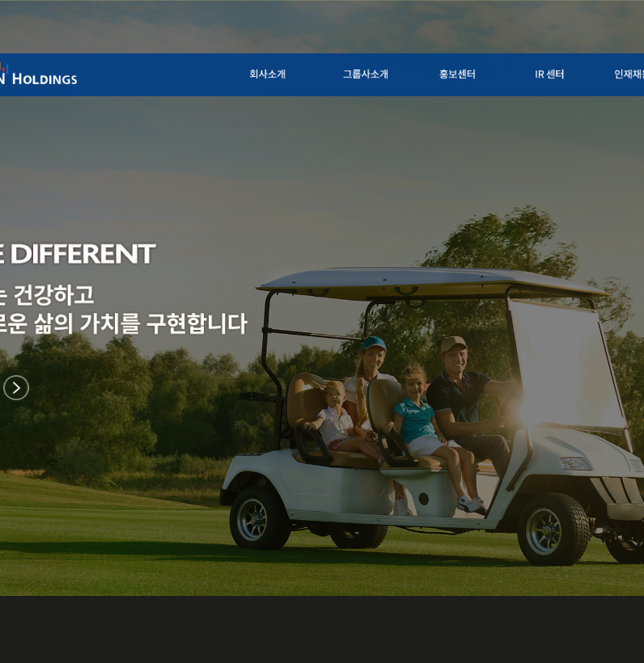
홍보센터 (478, 73)
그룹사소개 (382, 73)
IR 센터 (566, 73)
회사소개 (287, 73)
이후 (16, 388)
